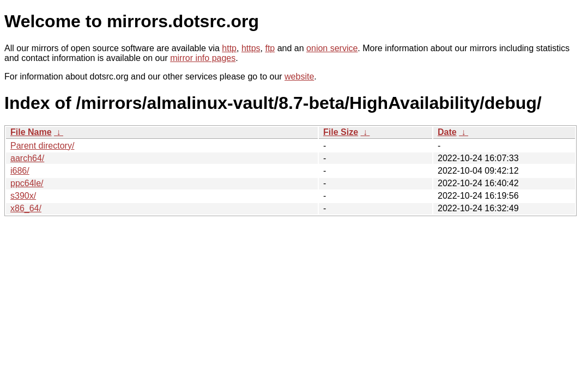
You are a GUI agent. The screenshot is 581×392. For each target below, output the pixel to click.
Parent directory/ (42, 146)
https (251, 48)
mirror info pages (203, 58)
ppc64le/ (27, 183)
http (229, 48)
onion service (332, 48)
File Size (341, 132)
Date (447, 132)
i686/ (20, 171)
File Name (31, 132)
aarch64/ (27, 158)
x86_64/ (26, 208)
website (299, 76)
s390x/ (23, 196)
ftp (270, 48)
